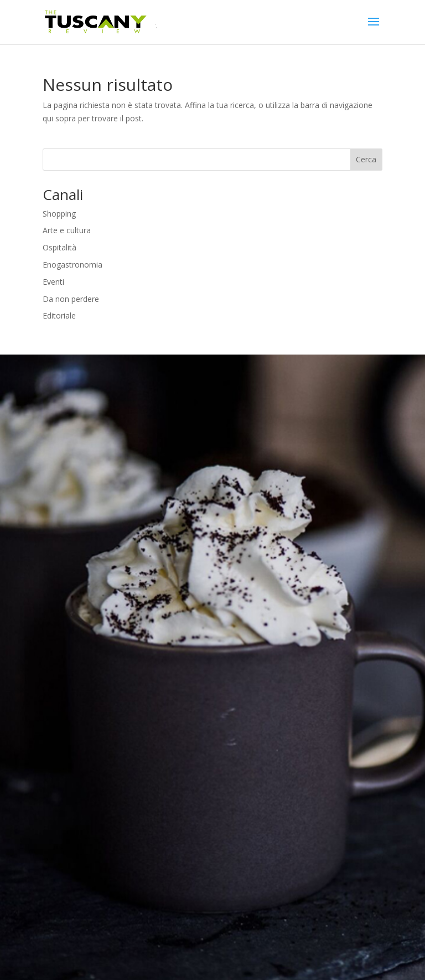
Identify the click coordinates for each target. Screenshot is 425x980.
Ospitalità (59, 247)
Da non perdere (71, 299)
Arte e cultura (67, 230)
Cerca (366, 159)
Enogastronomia (72, 265)
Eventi (53, 282)
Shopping (59, 214)
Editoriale (59, 315)
